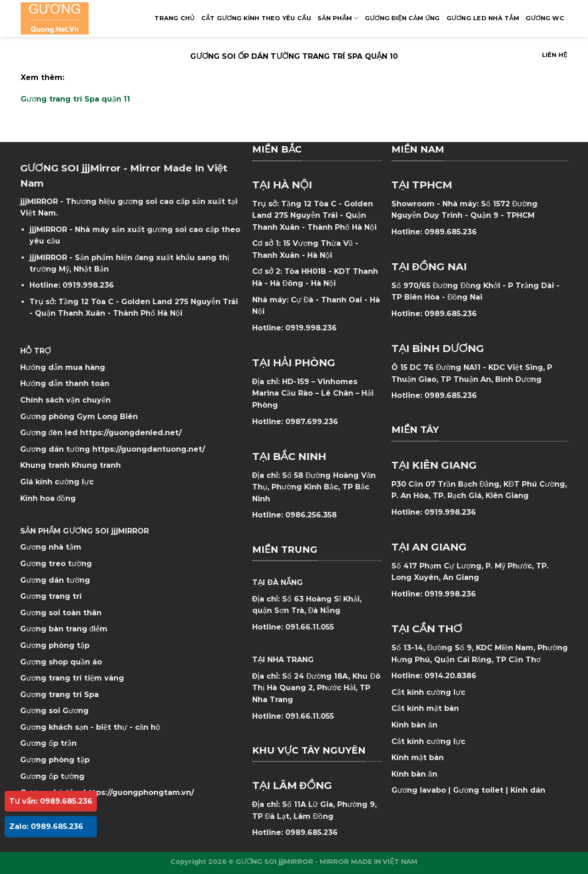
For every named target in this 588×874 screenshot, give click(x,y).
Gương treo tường (56, 564)
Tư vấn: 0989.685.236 (51, 801)
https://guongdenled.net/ (131, 433)
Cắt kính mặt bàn (425, 708)
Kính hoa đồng (48, 498)
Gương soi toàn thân (61, 613)
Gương (76, 711)
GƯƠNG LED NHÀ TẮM (483, 18)
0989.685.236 (311, 832)
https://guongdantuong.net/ (149, 449)
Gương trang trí (51, 596)
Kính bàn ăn (414, 725)
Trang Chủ (174, 18)
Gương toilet (478, 790)
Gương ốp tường (52, 776)
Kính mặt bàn (418, 758)
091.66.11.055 (310, 627)
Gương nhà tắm (51, 547)
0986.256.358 (311, 515)
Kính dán (528, 790)
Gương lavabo (419, 790)
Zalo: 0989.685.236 (46, 826)
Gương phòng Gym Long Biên (79, 417)
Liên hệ (555, 55)
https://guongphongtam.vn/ (139, 792)
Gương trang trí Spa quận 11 (75, 99)
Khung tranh (96, 465)
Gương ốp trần (48, 743)
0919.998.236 (88, 285)
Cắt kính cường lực (428, 692)
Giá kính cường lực (57, 482)
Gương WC (545, 18)
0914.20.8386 (450, 676)
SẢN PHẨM (338, 18)
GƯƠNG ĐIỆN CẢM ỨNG (402, 18)
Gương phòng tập (55, 760)
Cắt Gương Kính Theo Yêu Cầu (256, 18)
